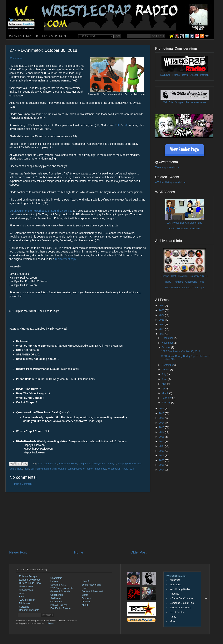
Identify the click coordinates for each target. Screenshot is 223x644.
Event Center (177, 612)
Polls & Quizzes (59, 605)
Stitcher (194, 75)
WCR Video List (175, 223)
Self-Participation (40, 469)
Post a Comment (23, 484)
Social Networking (91, 585)
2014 (162, 423)
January (166, 403)
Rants (173, 617)
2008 (162, 451)
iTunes (176, 75)
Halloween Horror (68, 464)
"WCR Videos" (27, 600)
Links (84, 588)
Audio (172, 229)
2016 (162, 413)
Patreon (204, 75)
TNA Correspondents (62, 588)
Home (79, 552)
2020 (162, 325)
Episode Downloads (30, 580)
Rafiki (118, 125)
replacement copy (66, 259)
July (164, 374)
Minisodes (183, 229)
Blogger (51, 623)
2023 (162, 310)
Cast (173, 276)
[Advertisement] (78, 521)
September (168, 365)
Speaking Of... (58, 585)
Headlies (174, 594)
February (167, 398)
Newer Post (18, 552)
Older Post (139, 552)
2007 (162, 456)
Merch (85, 595)
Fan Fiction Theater (61, 608)
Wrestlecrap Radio (180, 589)
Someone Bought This (182, 603)
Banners (86, 598)
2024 (162, 306)
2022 (162, 315)
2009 (162, 446)
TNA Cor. (183, 276)
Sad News (56, 598)
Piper (26, 469)
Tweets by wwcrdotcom (168, 167)
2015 (162, 418)
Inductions (175, 585)
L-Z (206, 276)
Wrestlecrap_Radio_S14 (121, 469)
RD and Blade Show (30, 583)
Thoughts (178, 282)
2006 (162, 460)
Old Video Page (194, 223)
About (85, 605)
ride (126, 125)
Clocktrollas (57, 602)
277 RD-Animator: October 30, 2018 (181, 351)
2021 (162, 320)
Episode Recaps (28, 576)
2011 (162, 437)
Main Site (165, 75)
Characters (56, 578)
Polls (201, 282)
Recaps (165, 276)
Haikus (54, 581)
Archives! (175, 580)
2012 (162, 432)
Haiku (168, 282)
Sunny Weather (58, 469)
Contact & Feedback (93, 591)
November (168, 343)
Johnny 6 (111, 464)
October (166, 347)
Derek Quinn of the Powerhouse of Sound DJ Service (41, 211)
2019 (162, 329)
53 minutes (16, 58)
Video (22, 597)
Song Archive (182, 102)
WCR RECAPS (21, 36)
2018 (162, 334)
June (165, 379)
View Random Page (184, 150)
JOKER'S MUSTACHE (52, 36)
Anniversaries (199, 102)
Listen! (85, 581)
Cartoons (195, 229)
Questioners (57, 595)
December (168, 338)
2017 (162, 409)
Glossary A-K (197, 276)
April (165, 389)
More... (173, 621)
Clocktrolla (191, 282)
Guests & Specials (60, 591)
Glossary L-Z (26, 590)
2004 (162, 470)
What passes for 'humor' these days (87, 469)
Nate (20, 469)
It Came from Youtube (181, 598)
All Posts (86, 602)
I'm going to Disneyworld (92, 464)
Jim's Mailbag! (172, 288)
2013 (162, 427)
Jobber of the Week (180, 608)
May (164, 384)
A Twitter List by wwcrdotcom (171, 182)
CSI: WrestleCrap (48, 464)
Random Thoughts (29, 610)
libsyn (185, 75)
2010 (162, 442)
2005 (162, 465)
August (166, 370)
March (166, 393)
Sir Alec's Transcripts (193, 288)
